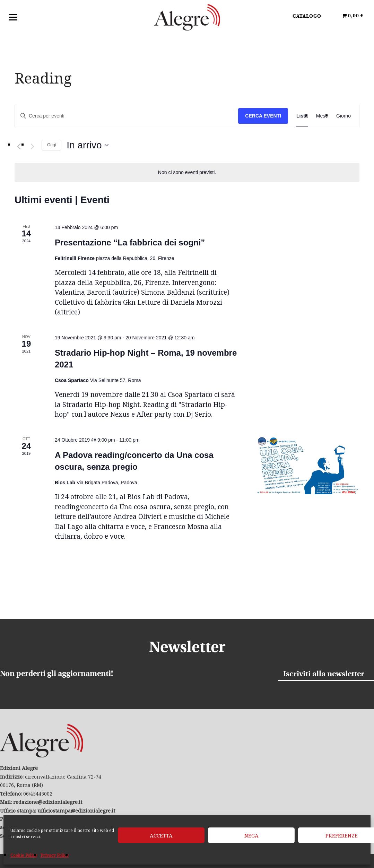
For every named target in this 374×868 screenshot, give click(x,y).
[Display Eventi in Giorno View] (343, 116)
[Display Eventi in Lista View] (302, 116)
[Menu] (13, 16)
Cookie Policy (24, 855)
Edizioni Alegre (187, 17)
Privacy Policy (55, 855)
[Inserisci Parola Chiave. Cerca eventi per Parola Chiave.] (127, 116)
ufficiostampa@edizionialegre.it (76, 811)
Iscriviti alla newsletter (324, 674)
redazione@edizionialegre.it (48, 802)
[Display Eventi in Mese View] (322, 116)
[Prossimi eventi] (32, 147)
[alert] (187, 172)
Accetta (161, 835)
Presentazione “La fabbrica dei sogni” (130, 242)
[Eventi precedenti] (19, 147)
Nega (251, 835)
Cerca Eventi (263, 116)
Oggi (51, 145)
